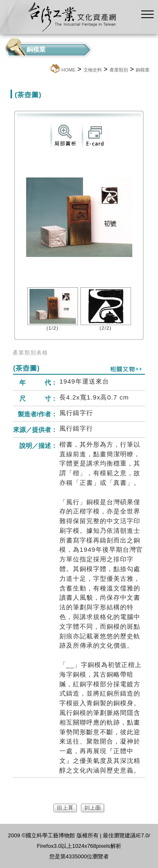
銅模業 (143, 70)
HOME (69, 70)
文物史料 (93, 70)
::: (47, 70)
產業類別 (119, 70)
